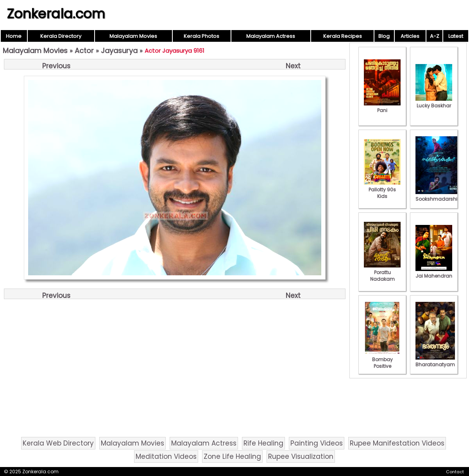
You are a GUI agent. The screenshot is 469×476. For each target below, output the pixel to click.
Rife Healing (263, 443)
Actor (84, 51)
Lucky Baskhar (434, 102)
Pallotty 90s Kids (382, 190)
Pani (382, 107)
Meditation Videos (166, 456)
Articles (410, 36)
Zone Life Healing (232, 456)
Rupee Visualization (301, 456)
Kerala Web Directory (58, 443)
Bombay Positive (382, 359)
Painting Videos (317, 443)
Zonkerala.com (56, 14)
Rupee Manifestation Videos (397, 443)
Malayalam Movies (133, 36)
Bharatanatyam (435, 361)
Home (14, 36)
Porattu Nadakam (382, 272)
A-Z (435, 36)
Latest (456, 36)
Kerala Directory (61, 36)
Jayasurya (119, 51)
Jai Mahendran (434, 273)
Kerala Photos (201, 36)
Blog (384, 36)
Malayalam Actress (271, 36)
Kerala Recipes (343, 36)
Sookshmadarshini (439, 196)
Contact (455, 472)
